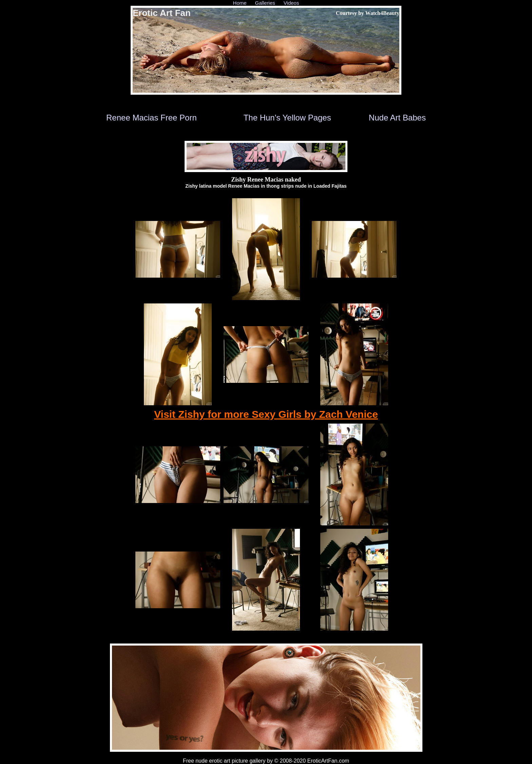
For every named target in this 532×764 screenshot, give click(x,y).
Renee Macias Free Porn (151, 118)
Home (240, 3)
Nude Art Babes (397, 118)
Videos (291, 3)
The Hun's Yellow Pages (287, 118)
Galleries (265, 3)
